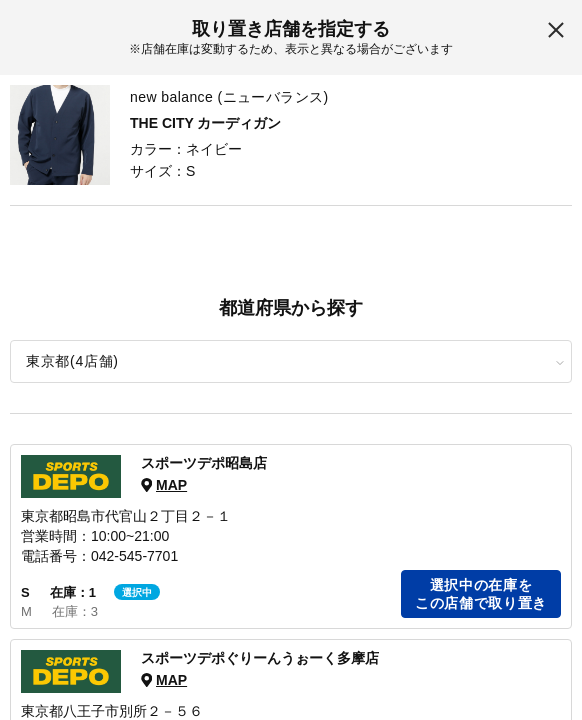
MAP (171, 485)
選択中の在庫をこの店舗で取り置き (481, 594)
